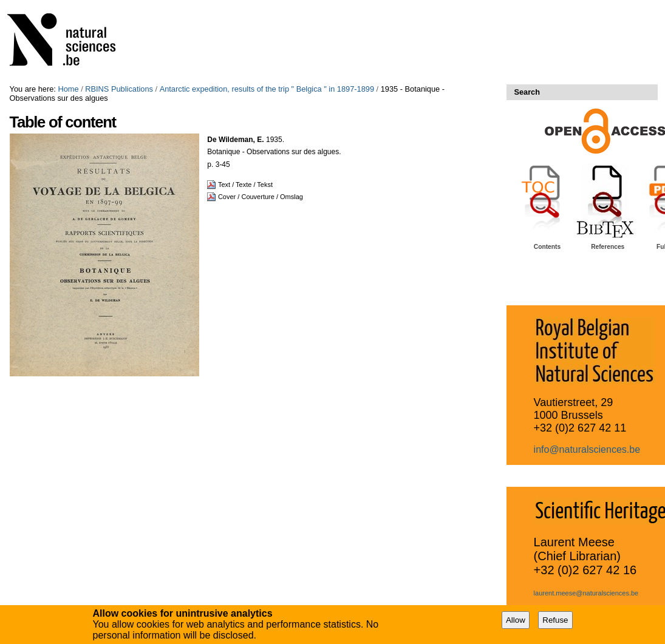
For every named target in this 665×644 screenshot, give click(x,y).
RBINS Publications (119, 89)
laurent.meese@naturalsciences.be (586, 593)
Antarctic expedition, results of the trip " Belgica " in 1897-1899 (267, 89)
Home (68, 89)
